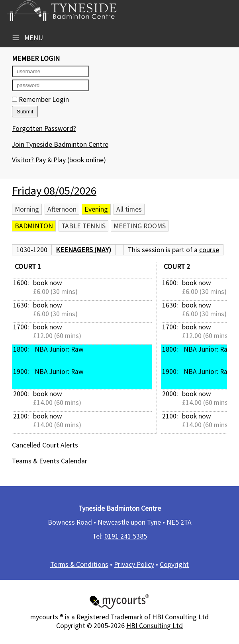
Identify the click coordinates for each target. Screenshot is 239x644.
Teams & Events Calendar (50, 461)
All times (129, 209)
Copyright (174, 564)
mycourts (44, 617)
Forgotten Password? (44, 128)
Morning (27, 209)
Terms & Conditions (79, 564)
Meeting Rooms (140, 226)
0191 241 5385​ (126, 536)
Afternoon (62, 209)
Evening (96, 209)
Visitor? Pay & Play (59, 160)
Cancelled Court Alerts (45, 445)
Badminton (34, 226)
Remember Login (40, 99)
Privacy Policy (134, 564)
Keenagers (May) (83, 250)
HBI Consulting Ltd (180, 617)
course (209, 250)
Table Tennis (83, 226)
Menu (27, 38)
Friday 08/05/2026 (54, 191)
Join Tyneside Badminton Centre (60, 144)
